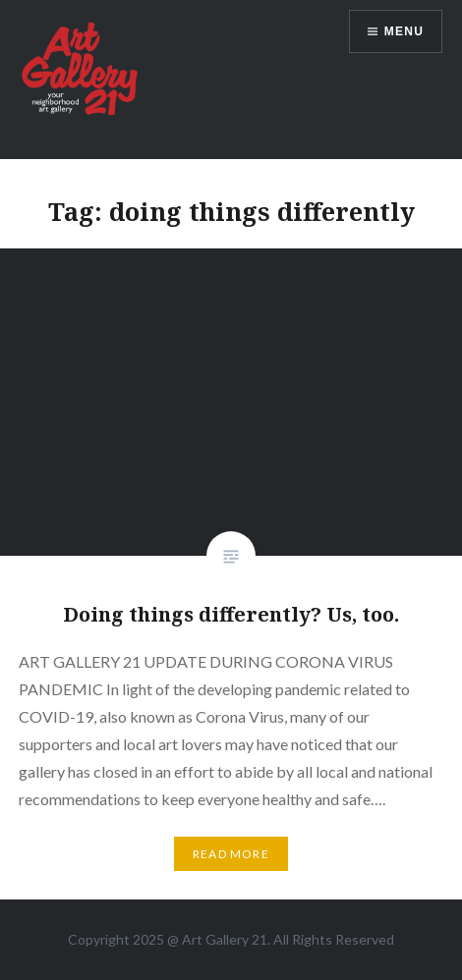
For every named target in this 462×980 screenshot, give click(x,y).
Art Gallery (217, 939)
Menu (404, 31)
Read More (231, 854)
